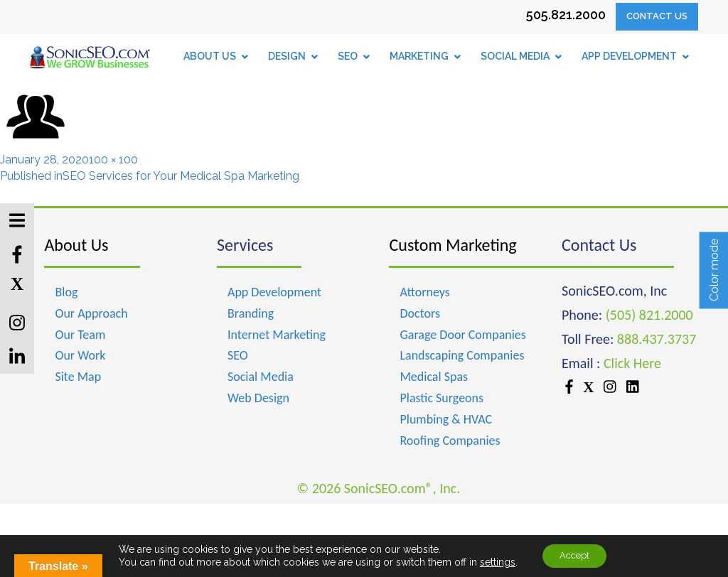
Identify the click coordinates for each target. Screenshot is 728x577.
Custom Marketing (453, 245)
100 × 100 (113, 160)
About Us (76, 245)
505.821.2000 (566, 15)
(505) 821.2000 (649, 315)
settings (492, 561)
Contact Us (657, 16)
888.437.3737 (657, 339)
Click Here (632, 363)
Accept (574, 555)
